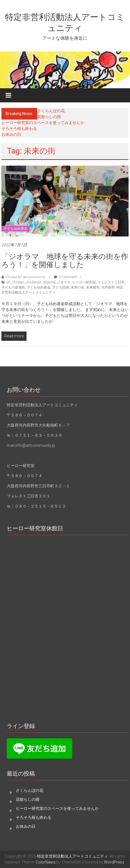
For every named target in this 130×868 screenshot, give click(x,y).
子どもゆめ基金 (16, 229)
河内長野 (108, 287)
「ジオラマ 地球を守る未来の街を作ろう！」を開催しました (65, 261)
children (18, 282)
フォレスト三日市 (111, 282)
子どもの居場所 (13, 287)
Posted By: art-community (26, 277)
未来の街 (78, 287)
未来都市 (93, 287)
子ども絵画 (61, 287)
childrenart (34, 282)
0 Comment (65, 277)
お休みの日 (11, 134)
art (8, 282)
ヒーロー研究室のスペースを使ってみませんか (43, 123)
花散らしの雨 (49, 117)
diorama (49, 282)
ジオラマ (64, 282)
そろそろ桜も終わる (19, 128)
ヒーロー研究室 (84, 282)
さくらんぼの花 (51, 111)
